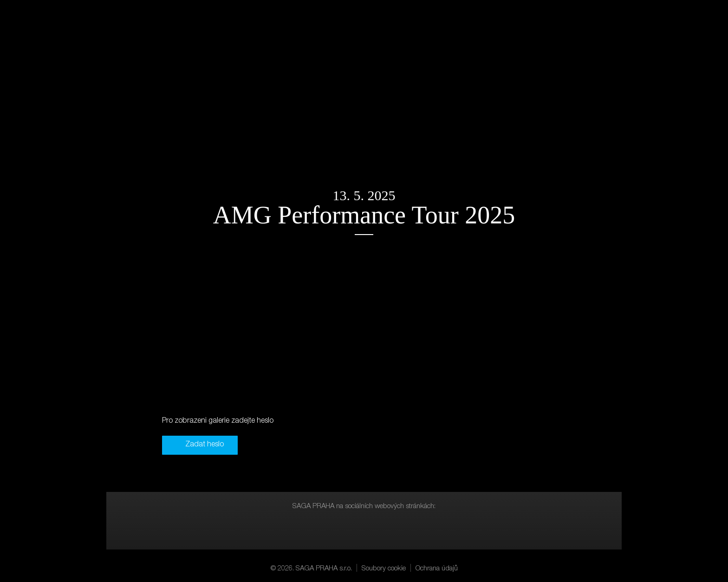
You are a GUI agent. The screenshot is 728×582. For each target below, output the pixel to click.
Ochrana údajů (437, 569)
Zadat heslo (205, 445)
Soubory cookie (384, 569)
